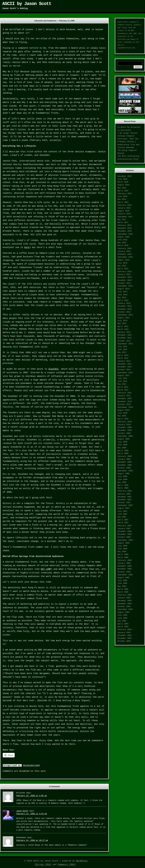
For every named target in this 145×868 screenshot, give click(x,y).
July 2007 (122, 511)
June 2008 (122, 480)
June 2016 (122, 240)
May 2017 (122, 220)
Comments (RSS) (67, 865)
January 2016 (124, 251)
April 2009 (123, 451)
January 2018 (124, 214)
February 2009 (125, 456)
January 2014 (124, 303)
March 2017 (123, 223)
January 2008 (124, 494)
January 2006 (124, 563)
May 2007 (122, 517)
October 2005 (124, 572)
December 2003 (125, 635)
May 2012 (122, 352)
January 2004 (124, 633)
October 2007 (124, 503)
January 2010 (124, 425)
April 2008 (123, 485)
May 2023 (122, 199)
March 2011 (123, 390)
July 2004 (122, 615)
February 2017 (125, 225)
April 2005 (123, 589)
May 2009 (122, 448)
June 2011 (122, 381)
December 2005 (125, 566)
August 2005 (123, 578)
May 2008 (122, 482)
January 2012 (124, 361)
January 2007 (124, 529)
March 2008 (123, 488)
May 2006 (122, 552)
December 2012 (125, 335)
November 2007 (125, 500)
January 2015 (124, 274)
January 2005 (124, 598)
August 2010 (123, 410)
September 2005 (125, 575)
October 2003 (124, 641)
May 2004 (122, 621)
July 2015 (122, 263)
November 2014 (125, 280)
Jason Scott (22, 811)
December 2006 (125, 532)
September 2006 (125, 540)
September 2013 (125, 315)
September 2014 (125, 286)
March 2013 (123, 329)
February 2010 (125, 422)
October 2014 (124, 283)
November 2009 (125, 430)
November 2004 (125, 604)
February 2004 (125, 630)
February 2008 (125, 491)
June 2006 (122, 549)
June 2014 (122, 295)
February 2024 (125, 194)
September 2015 (125, 257)
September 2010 (125, 407)
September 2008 (125, 471)
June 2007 (122, 514)
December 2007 (125, 497)
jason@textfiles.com (126, 48)
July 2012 (122, 347)
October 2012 (124, 341)
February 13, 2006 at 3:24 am (32, 814)
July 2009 (122, 442)
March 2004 (123, 627)
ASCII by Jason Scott (27, 4)
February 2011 (125, 393)
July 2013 (122, 321)
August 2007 (123, 508)
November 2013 (125, 309)
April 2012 (123, 355)
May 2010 (122, 416)
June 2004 (122, 618)
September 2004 (125, 609)
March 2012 (123, 358)
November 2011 (125, 367)
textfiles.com (123, 39)
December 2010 (125, 399)
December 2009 (125, 428)
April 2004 (123, 624)
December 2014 (125, 277)
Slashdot (53, 369)
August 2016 (123, 237)
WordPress (82, 861)
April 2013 (123, 327)
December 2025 (125, 176)
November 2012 (125, 338)
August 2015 (123, 260)
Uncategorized (31, 765)
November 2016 (125, 231)
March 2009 (123, 454)
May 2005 (122, 586)
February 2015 (125, 272)
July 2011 (122, 378)
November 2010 (125, 402)
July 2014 (122, 292)
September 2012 (125, 344)
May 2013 (122, 324)
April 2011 (123, 387)
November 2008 (125, 465)
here (27, 247)
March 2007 (123, 523)
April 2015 (123, 269)
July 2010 (122, 413)
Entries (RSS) (43, 865)
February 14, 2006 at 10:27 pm (32, 840)
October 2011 (124, 370)
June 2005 (122, 583)
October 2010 (124, 405)
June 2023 (122, 197)
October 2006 (124, 537)
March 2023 (123, 202)
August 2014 (123, 289)
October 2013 (124, 312)
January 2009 (124, 459)
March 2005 (123, 592)
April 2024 (123, 191)
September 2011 (125, 373)
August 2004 (123, 612)
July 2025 (122, 179)
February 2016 (125, 249)
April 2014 (123, 301)
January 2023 (124, 208)
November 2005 (125, 569)
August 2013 (123, 318)
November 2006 (125, 534)
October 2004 (124, 607)
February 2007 (125, 526)
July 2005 (122, 581)
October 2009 (124, 433)
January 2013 (124, 332)
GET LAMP (46, 569)
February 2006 (125, 560)
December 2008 (125, 462)
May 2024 (122, 188)
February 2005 (125, 595)
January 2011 (124, 396)
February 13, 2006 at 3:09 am (32, 796)
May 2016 (122, 243)
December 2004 (125, 601)
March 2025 (123, 182)
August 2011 (123, 376)
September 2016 (125, 234)
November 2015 (125, 254)
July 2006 (122, 546)
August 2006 (123, 543)
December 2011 (125, 364)
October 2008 (124, 468)
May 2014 (122, 298)
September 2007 (125, 505)
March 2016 (123, 246)
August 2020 (123, 211)
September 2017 (125, 217)
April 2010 (123, 419)
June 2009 (122, 445)
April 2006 (123, 555)
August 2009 (123, 439)
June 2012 (122, 350)
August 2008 (123, 474)
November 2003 (125, 638)
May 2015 (122, 266)
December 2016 (125, 228)
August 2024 (123, 185)
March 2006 (123, 558)
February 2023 (125, 205)
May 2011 (122, 384)
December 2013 (125, 306)
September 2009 (125, 436)
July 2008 (122, 477)
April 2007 (123, 520)
